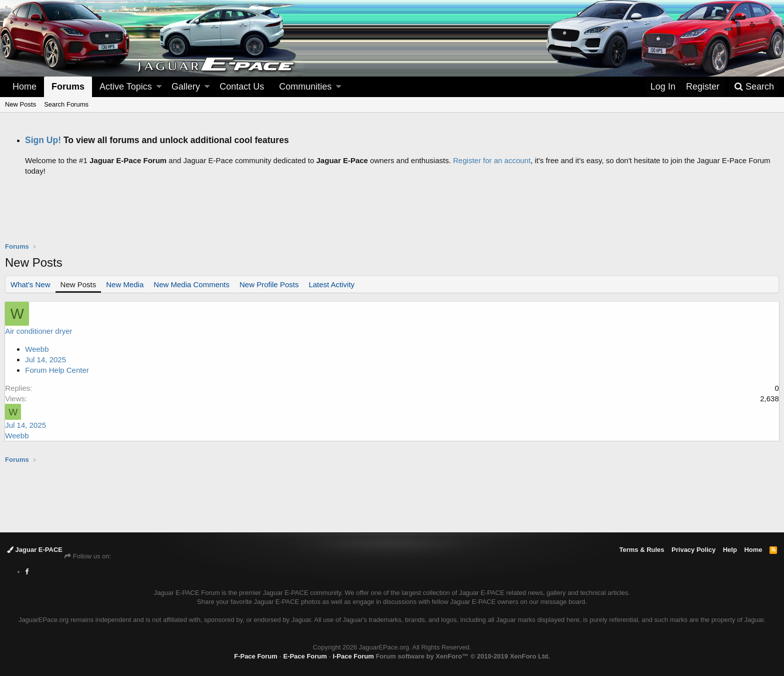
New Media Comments (191, 284)
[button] (159, 87)
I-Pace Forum (353, 656)
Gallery (186, 87)
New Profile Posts (269, 284)
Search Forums (66, 104)
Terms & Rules (641, 550)
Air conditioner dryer (39, 331)
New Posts (20, 104)
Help (730, 550)
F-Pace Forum (256, 656)
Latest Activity (331, 284)
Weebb (37, 349)
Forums (68, 87)
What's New (30, 284)
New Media (125, 284)
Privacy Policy (693, 550)
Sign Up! (43, 140)
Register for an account (492, 160)
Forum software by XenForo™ (462, 656)
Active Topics (126, 87)
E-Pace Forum (305, 656)
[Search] (754, 87)
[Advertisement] (392, 217)
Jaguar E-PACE (35, 550)
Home (24, 87)
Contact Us (242, 87)
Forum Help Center (57, 370)
